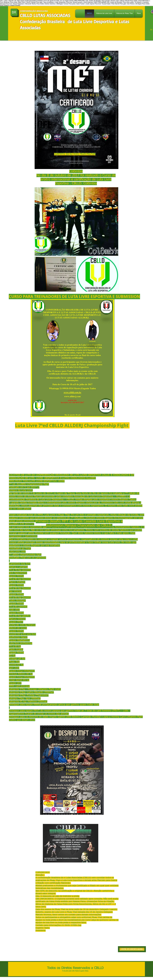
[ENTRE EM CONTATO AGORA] (132, 949)
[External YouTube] (72, 453)
